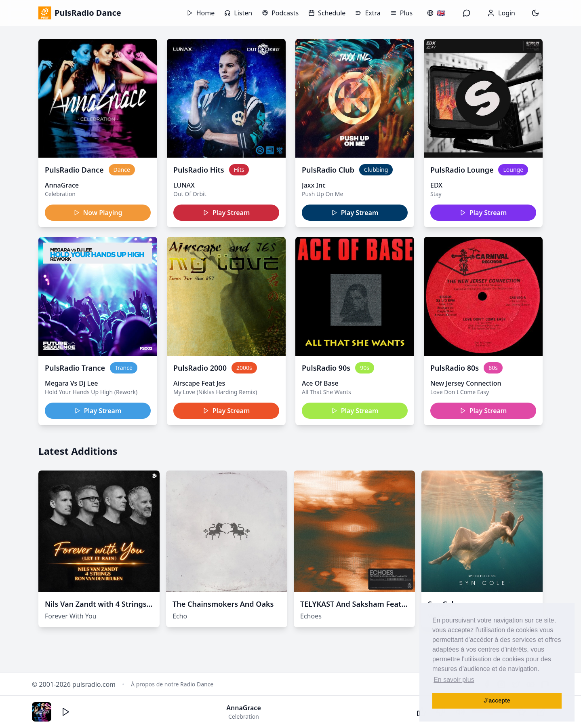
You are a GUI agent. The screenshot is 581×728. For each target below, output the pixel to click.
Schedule (327, 13)
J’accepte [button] (497, 701)
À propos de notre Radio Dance (172, 684)
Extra (368, 13)
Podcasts (280, 13)
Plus (401, 13)
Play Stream (226, 213)
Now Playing (98, 213)
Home (201, 13)
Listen (238, 13)
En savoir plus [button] (454, 680)
